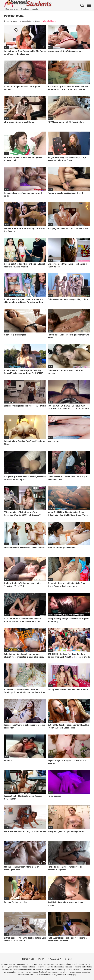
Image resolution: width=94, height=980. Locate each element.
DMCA (41, 959)
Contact (69, 959)
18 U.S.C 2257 (55, 959)
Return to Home (49, 21)
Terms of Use (28, 959)
